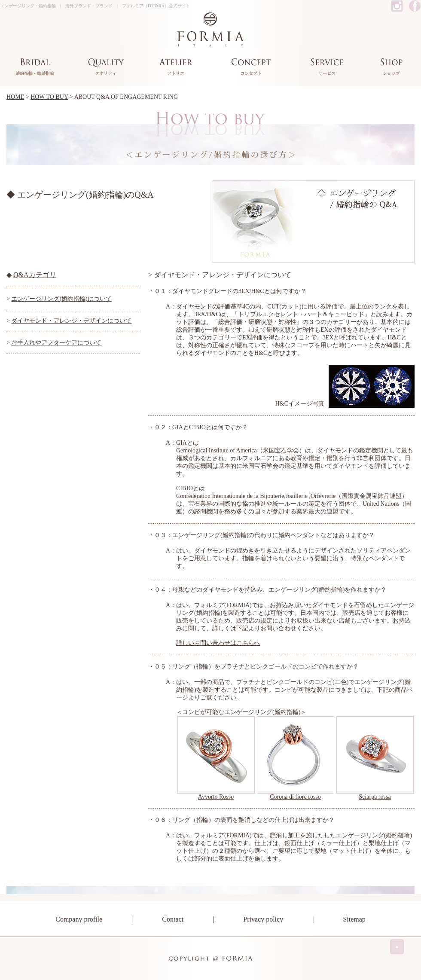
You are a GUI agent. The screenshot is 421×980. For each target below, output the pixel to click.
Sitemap (354, 919)
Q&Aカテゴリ (35, 275)
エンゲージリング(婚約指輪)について (61, 299)
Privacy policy (263, 919)
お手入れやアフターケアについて (56, 343)
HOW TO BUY (49, 97)
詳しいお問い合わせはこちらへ (218, 643)
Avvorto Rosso (216, 797)
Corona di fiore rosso (295, 797)
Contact (173, 919)
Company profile (79, 919)
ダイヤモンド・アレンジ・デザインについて (71, 321)
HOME (15, 97)
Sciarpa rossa (375, 797)
